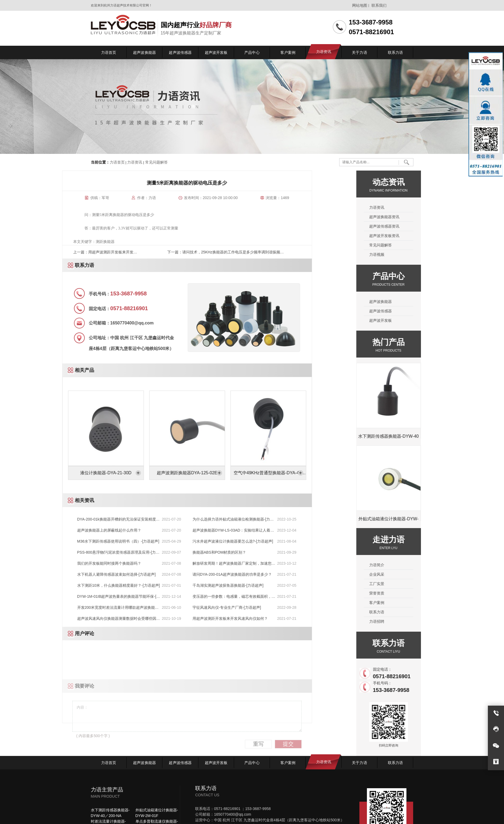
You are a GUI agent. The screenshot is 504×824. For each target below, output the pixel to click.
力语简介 (430, 565)
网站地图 (360, 5)
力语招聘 (430, 621)
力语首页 (117, 162)
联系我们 (379, 5)
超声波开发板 (434, 320)
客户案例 (430, 603)
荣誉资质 (430, 593)
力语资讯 (135, 162)
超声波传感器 (434, 311)
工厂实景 (430, 584)
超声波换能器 (434, 302)
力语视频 (430, 254)
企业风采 (430, 574)
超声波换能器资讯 (438, 217)
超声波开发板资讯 (438, 236)
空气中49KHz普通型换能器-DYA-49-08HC (60, 475)
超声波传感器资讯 (438, 226)
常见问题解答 (156, 162)
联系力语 (430, 612)
